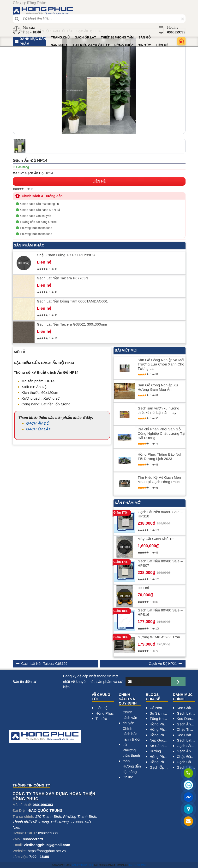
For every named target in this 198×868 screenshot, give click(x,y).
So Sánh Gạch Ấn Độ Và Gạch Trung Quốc (157, 714)
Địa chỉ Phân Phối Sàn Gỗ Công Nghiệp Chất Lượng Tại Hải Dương (162, 433)
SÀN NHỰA (59, 45)
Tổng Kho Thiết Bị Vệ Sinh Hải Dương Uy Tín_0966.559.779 (159, 719)
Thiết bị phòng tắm (117, 37)
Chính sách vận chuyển (36, 216)
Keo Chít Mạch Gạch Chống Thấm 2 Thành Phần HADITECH (186, 735)
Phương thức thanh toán (36, 228)
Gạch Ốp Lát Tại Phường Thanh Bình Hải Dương (157, 768)
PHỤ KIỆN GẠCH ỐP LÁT (91, 45)
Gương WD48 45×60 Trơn (159, 637)
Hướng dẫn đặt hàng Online (39, 222)
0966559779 (176, 32)
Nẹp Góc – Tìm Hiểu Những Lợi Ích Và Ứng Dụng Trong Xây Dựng (159, 741)
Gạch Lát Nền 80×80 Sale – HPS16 (160, 612)
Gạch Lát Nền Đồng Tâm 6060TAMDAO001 (72, 301)
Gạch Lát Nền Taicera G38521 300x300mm (72, 324)
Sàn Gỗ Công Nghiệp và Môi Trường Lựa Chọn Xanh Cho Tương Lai (161, 364)
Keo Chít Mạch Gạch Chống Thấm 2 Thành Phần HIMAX (184, 708)
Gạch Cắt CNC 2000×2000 (186, 762)
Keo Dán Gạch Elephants (185, 719)
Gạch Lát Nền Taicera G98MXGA (185, 768)
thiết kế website (137, 865)
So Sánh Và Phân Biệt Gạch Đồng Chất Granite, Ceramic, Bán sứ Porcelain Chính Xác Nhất (159, 746)
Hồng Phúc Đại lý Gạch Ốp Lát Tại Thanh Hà (159, 757)
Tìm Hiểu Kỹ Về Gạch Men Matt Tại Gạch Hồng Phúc (159, 480)
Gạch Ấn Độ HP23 (184, 752)
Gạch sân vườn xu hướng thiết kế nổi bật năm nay (159, 410)
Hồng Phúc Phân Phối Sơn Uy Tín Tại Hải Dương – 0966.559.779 (159, 730)
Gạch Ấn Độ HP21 (163, 664)
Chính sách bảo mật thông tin (40, 204)
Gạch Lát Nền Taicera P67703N (63, 278)
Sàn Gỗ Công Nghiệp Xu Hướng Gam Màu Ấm (158, 387)
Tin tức (145, 45)
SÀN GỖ (145, 37)
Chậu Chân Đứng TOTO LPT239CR (66, 255)
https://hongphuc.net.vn (47, 851)
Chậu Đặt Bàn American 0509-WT (184, 757)
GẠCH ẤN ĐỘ (38, 423)
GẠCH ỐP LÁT (85, 37)
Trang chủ (60, 37)
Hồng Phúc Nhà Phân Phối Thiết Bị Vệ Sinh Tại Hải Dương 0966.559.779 (159, 725)
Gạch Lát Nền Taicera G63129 (44, 664)
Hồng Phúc (124, 45)
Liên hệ (162, 45)
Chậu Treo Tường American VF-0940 (185, 730)
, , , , (55, 822)
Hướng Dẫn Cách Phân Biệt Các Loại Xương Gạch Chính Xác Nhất (158, 752)
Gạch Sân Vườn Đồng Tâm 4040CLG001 (186, 746)
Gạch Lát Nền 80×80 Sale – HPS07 (160, 563)
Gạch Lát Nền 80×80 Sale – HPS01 (186, 714)
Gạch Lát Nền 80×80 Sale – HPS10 (160, 514)
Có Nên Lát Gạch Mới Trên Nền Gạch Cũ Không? (159, 708)
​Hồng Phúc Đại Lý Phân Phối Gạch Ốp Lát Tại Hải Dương (159, 735)
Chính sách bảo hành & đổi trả (40, 210)
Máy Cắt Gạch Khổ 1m (156, 539)
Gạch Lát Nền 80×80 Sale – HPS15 (186, 741)
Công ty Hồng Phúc (83, 865)
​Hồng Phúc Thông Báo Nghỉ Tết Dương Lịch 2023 (161, 456)
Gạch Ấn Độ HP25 (184, 725)
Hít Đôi (143, 588)
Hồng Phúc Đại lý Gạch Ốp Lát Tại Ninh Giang (159, 762)
